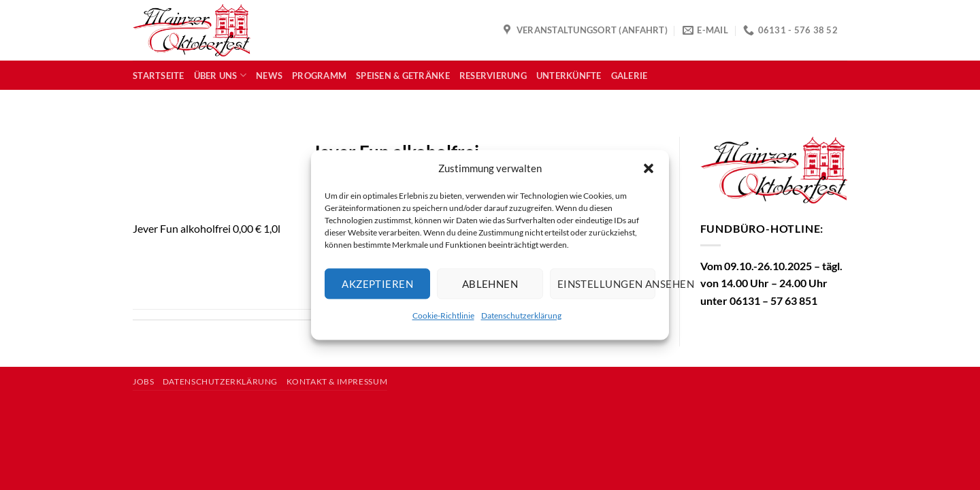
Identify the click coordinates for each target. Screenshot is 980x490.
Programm (319, 76)
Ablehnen (490, 284)
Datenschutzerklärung (521, 315)
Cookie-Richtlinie (443, 315)
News (269, 76)
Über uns (220, 75)
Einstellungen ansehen (606, 284)
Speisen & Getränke (403, 76)
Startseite (159, 76)
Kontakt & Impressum (337, 381)
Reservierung (493, 76)
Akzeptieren (377, 284)
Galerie (630, 76)
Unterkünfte (569, 76)
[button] (649, 168)
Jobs (143, 381)
